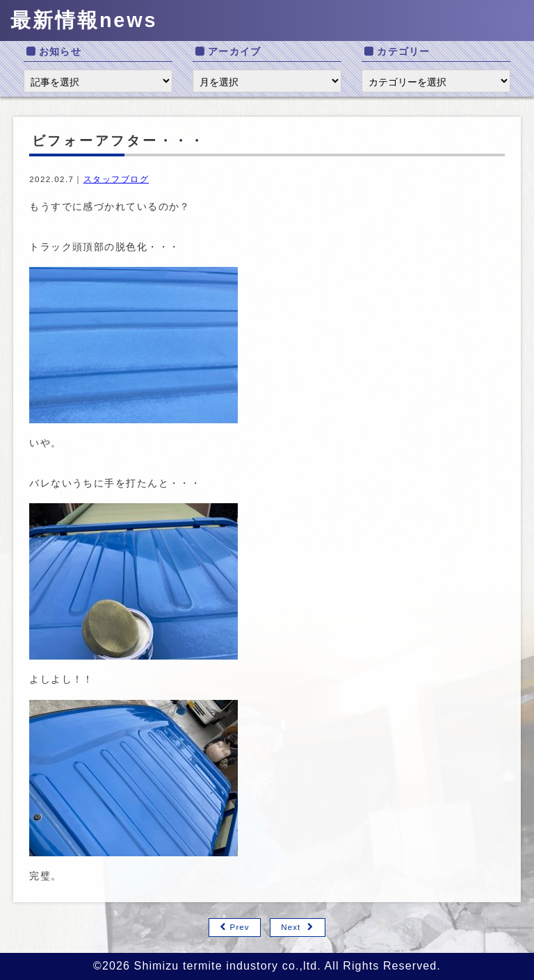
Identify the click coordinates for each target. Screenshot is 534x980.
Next (291, 927)
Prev (240, 927)
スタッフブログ (116, 179)
